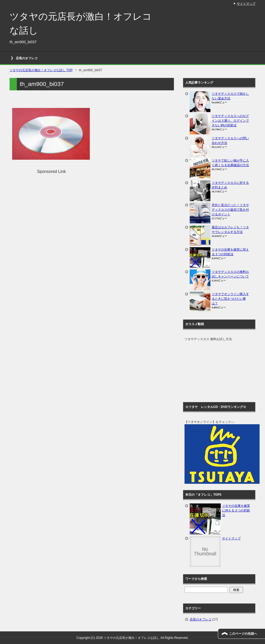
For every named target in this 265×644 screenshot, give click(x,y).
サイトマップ (231, 538)
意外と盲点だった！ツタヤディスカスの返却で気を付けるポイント (230, 210)
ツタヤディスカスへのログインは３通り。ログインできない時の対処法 (230, 121)
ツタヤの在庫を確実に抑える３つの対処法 (236, 510)
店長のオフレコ (27, 58)
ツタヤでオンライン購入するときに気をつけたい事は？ (230, 299)
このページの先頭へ (243, 634)
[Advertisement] (56, 211)
